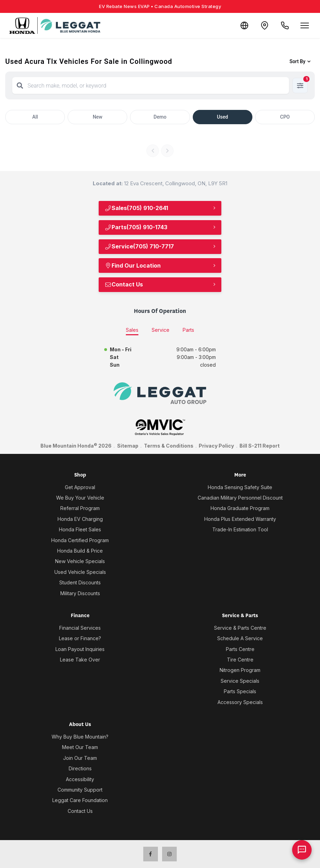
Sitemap (128, 446)
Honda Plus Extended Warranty (240, 519)
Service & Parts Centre (240, 628)
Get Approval (80, 487)
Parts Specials (240, 691)
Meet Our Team (80, 747)
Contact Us (124, 284)
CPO (285, 117)
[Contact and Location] (264, 25)
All (35, 117)
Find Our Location (133, 265)
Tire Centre (240, 660)
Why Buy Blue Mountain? (80, 737)
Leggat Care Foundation (80, 800)
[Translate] (243, 25)
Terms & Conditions (169, 446)
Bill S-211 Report (260, 446)
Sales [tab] (132, 330)
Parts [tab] (188, 330)
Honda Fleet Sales (80, 529)
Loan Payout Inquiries (80, 649)
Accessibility (80, 779)
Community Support (80, 790)
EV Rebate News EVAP (160, 6)
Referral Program (80, 508)
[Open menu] (305, 25)
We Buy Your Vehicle (80, 498)
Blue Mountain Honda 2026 (76, 446)
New (98, 117)
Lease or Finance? (80, 638)
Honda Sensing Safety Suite (240, 487)
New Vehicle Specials (80, 561)
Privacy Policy (216, 446)
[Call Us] (284, 25)
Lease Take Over (80, 660)
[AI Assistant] (302, 850)
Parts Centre (240, 649)
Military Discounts (80, 593)
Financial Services (80, 628)
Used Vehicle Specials (80, 572)
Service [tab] (161, 330)
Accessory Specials (240, 702)
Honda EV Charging (80, 519)
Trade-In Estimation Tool (240, 529)
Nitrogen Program (240, 670)
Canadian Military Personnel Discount (240, 498)
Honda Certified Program (80, 540)
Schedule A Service (240, 638)
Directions (80, 768)
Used (222, 117)
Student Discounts (80, 582)
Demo (160, 117)
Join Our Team (80, 758)
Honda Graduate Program (240, 508)
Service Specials (240, 681)
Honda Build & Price (80, 551)
